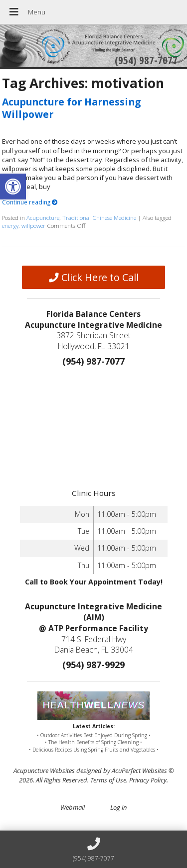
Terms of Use (108, 780)
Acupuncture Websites (44, 771)
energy (10, 225)
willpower (33, 225)
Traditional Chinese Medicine (99, 217)
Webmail (73, 807)
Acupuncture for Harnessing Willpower (71, 108)
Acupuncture (43, 217)
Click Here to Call (94, 277)
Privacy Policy (148, 780)
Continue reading (30, 202)
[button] (13, 187)
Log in (118, 807)
